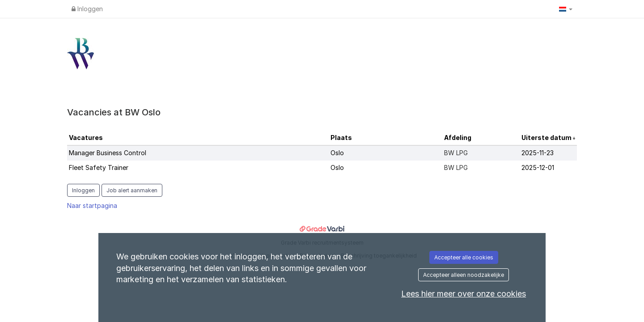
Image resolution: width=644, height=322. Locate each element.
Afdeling (458, 138)
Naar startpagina (92, 205)
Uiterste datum (547, 138)
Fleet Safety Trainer (99, 167)
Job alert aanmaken (132, 190)
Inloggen (87, 9)
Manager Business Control (108, 153)
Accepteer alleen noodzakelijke (464, 275)
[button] (566, 9)
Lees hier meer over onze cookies (464, 294)
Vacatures (86, 138)
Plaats (341, 138)
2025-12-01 (538, 167)
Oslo (337, 153)
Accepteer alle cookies (464, 257)
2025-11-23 (538, 153)
